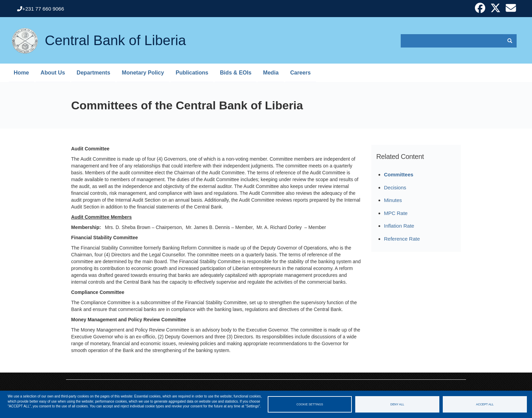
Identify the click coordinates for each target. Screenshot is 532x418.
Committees (399, 174)
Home (21, 72)
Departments (93, 72)
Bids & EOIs (236, 72)
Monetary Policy (143, 72)
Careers (301, 72)
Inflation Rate (399, 226)
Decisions (395, 187)
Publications (192, 72)
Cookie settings (310, 404)
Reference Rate (402, 239)
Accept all (485, 404)
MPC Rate (396, 213)
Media (271, 72)
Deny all (397, 404)
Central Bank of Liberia (115, 36)
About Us (53, 72)
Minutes (393, 200)
